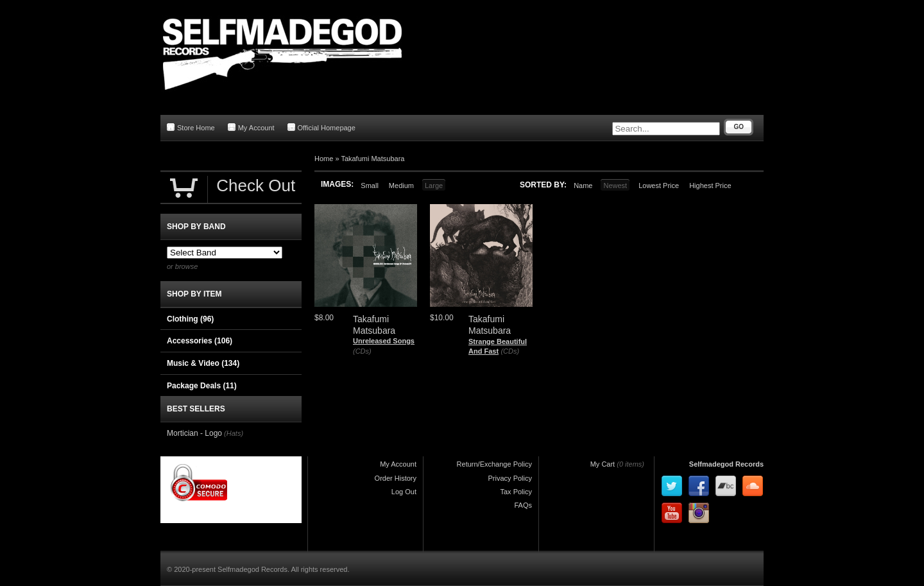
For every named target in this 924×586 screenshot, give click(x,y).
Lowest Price (659, 185)
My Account (251, 127)
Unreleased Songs (384, 341)
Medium (401, 185)
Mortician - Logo (194, 433)
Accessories (200, 341)
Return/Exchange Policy (494, 464)
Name (583, 185)
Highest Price (710, 185)
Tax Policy (516, 492)
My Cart (603, 464)
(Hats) (234, 433)
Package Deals (202, 386)
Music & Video (203, 363)
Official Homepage (321, 127)
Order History (396, 478)
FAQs (523, 505)
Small (370, 185)
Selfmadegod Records (726, 464)
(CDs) (362, 351)
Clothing (190, 319)
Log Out (404, 492)
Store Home (191, 127)
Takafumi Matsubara (372, 159)
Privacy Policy (510, 478)
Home (324, 159)
